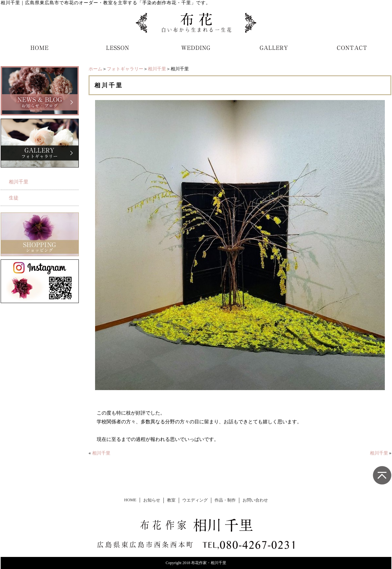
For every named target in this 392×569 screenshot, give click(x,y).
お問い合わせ (255, 500)
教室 (171, 500)
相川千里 (157, 69)
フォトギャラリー (125, 69)
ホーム (95, 69)
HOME (130, 500)
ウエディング (195, 500)
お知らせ (152, 500)
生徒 (14, 198)
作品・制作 (225, 500)
